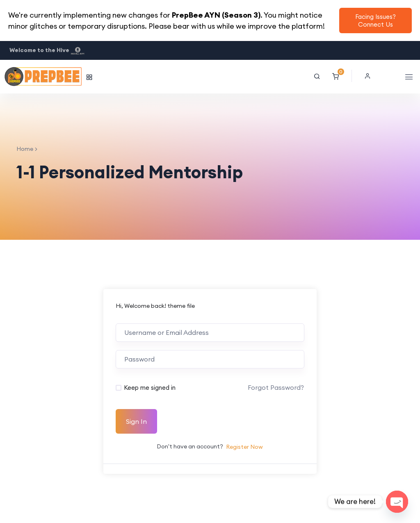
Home (25, 149)
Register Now (244, 447)
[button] (370, 76)
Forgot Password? (276, 387)
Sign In (136, 421)
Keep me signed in (150, 388)
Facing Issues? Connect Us (375, 20)
